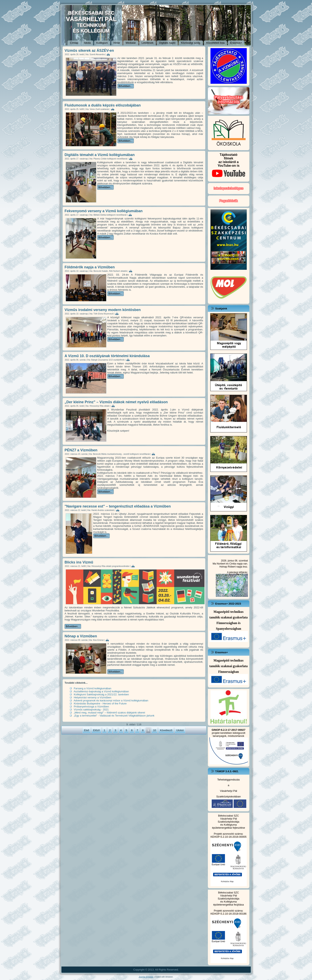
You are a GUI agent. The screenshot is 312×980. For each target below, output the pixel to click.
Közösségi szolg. (191, 43)
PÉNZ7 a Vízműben (81, 450)
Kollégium (102, 43)
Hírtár (117, 43)
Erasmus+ (236, 43)
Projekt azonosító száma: (229, 834)
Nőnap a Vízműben (81, 636)
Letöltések (148, 43)
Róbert (232, 567)
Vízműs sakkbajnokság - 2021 (91, 710)
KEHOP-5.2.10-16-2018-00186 (229, 914)
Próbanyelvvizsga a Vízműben (91, 707)
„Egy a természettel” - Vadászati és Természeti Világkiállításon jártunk (114, 716)
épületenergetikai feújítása (229, 905)
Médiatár (131, 43)
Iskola (87, 43)
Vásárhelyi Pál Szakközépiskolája (229, 820)
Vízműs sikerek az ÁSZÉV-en (89, 51)
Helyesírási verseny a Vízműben (92, 697)
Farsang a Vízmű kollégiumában (92, 688)
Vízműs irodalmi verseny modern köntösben (103, 310)
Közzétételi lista (215, 43)
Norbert (221, 564)
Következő (166, 730)
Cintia (233, 564)
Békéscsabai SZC (229, 816)
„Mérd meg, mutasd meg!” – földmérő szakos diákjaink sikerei (109, 713)
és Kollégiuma (229, 825)
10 (154, 730)
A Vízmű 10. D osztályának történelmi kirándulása (107, 356)
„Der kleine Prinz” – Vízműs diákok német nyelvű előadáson (116, 402)
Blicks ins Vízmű (79, 562)
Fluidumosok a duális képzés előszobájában (103, 105)
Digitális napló (167, 43)
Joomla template (146, 977)
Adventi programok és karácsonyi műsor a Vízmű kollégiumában (111, 700)
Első (87, 730)
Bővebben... (126, 86)
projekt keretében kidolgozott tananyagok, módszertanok (229, 733)
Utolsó (180, 730)
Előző (96, 730)
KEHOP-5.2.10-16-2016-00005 (229, 837)
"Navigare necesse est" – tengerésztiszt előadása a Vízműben (118, 506)
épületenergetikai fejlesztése (228, 828)
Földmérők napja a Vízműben (90, 267)
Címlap (74, 43)
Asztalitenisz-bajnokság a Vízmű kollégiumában (101, 691)
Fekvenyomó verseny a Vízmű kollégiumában (104, 211)
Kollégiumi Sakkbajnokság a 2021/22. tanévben (101, 694)
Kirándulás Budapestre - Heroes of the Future (100, 703)
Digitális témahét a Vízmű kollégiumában (100, 155)
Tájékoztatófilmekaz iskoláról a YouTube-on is (229, 167)
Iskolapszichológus (229, 188)
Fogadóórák (229, 201)
